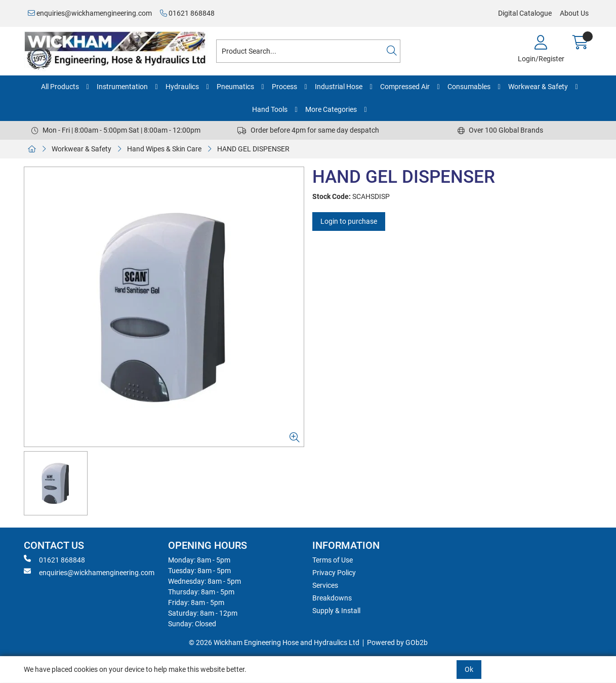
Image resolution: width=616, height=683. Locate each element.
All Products (60, 87)
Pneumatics (235, 87)
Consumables (469, 87)
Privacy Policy (334, 573)
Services (325, 585)
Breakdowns (332, 598)
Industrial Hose (339, 87)
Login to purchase (349, 221)
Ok (469, 669)
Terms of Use (333, 560)
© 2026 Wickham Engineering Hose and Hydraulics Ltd (274, 642)
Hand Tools (270, 109)
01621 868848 (187, 13)
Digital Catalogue (525, 13)
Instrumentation (122, 87)
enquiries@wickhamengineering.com (90, 13)
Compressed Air (405, 87)
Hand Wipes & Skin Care (164, 149)
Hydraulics (182, 87)
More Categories (331, 109)
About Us (574, 13)
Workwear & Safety (538, 87)
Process (284, 87)
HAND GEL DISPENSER (253, 149)
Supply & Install (336, 611)
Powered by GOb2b (397, 642)
